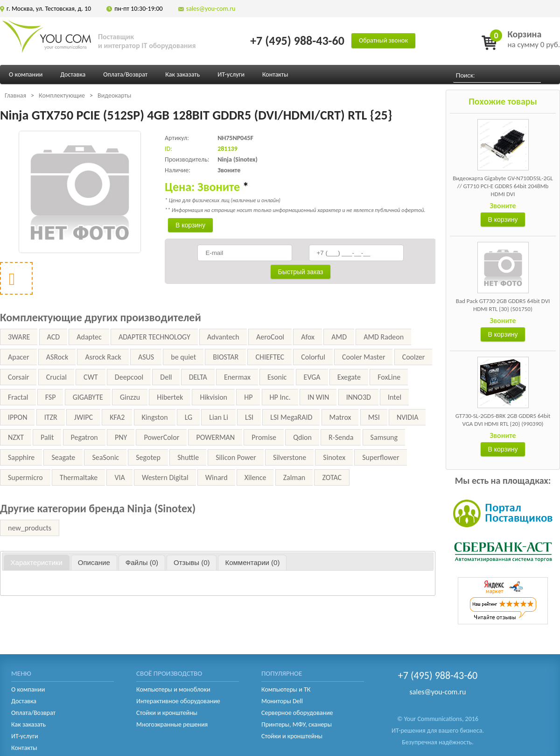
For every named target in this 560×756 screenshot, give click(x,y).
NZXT (16, 437)
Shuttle (188, 457)
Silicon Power (236, 457)
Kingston (155, 417)
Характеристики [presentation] (37, 562)
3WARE (19, 337)
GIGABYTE (88, 397)
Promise (264, 437)
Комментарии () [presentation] (252, 562)
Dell (166, 377)
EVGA (312, 377)
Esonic (277, 377)
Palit (47, 437)
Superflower (381, 457)
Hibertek (170, 397)
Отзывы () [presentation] (192, 562)
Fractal (18, 397)
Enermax (237, 377)
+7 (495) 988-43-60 (297, 41)
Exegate (349, 377)
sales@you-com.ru (211, 9)
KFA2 (117, 417)
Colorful (313, 357)
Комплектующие (62, 95)
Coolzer (414, 357)
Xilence (255, 477)
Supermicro (25, 477)
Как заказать (182, 74)
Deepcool (129, 377)
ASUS (146, 357)
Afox (308, 337)
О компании (26, 74)
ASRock (57, 357)
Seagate (63, 457)
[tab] (37, 563)
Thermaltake (79, 477)
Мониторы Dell (282, 701)
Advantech (223, 337)
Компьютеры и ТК (286, 689)
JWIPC (84, 417)
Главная (15, 95)
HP (248, 397)
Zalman (294, 477)
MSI (374, 417)
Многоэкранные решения (172, 724)
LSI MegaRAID (291, 417)
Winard (217, 477)
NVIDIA (408, 417)
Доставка (73, 74)
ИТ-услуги (231, 74)
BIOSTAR (226, 357)
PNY (121, 437)
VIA (119, 477)
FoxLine (389, 377)
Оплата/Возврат (125, 74)
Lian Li (218, 417)
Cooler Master (364, 357)
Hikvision (213, 397)
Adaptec (89, 337)
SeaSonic (105, 457)
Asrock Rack (103, 357)
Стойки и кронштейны (167, 713)
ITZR (51, 417)
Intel (395, 397)
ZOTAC (332, 477)
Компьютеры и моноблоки (173, 689)
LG (189, 417)
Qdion (302, 437)
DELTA (198, 377)
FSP (51, 397)
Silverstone (290, 457)
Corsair (18, 377)
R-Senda (341, 437)
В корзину (503, 219)
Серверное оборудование (297, 713)
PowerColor (161, 437)
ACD (54, 337)
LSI (249, 417)
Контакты (275, 74)
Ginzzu (130, 397)
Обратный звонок (383, 40)
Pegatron (84, 437)
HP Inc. (280, 397)
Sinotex (334, 457)
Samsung (384, 437)
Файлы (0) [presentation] (142, 562)
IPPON (17, 417)
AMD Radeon (384, 337)
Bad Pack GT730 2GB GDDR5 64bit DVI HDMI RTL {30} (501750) (503, 305)
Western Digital (165, 477)
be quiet (183, 357)
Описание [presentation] (94, 562)
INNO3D (359, 397)
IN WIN (318, 397)
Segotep (148, 457)
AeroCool (270, 337)
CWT (91, 377)
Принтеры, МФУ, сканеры (297, 724)
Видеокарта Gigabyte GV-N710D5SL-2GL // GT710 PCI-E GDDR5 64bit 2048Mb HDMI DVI (503, 186)
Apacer (19, 357)
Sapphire (21, 457)
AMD (339, 337)
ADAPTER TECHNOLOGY (154, 337)
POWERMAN (215, 437)
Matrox (340, 417)
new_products (30, 528)
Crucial (56, 377)
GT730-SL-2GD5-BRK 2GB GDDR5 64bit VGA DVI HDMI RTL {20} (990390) (503, 420)
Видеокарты (114, 95)
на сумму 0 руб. (534, 39)
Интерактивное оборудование (178, 701)
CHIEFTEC (270, 357)
